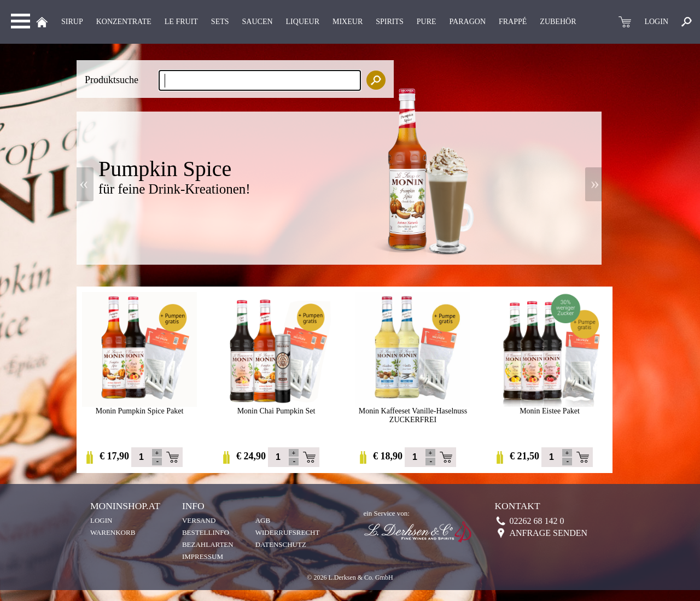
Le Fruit (181, 22)
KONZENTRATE (124, 22)
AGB (263, 520)
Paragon (468, 22)
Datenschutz (281, 544)
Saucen (258, 22)
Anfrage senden (548, 533)
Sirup (72, 22)
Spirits (390, 22)
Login (101, 520)
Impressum (203, 556)
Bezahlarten (208, 544)
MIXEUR (348, 22)
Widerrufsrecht (288, 532)
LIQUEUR (303, 22)
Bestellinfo (206, 532)
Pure (427, 22)
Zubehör (558, 22)
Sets (220, 22)
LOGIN (656, 22)
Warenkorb (113, 532)
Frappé (513, 22)
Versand (199, 520)
